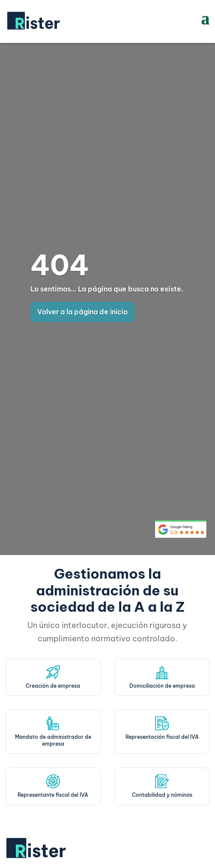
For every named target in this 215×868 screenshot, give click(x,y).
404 (60, 265)
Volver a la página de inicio (82, 312)
